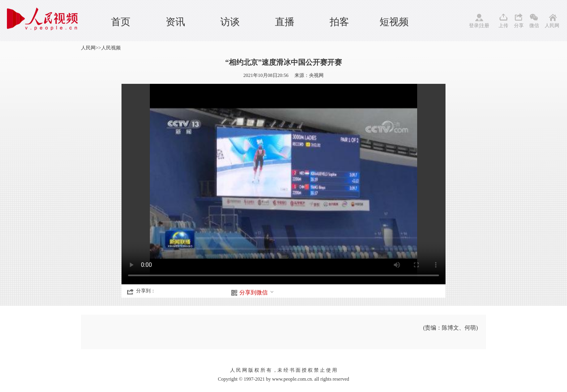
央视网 (316, 75)
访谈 (230, 22)
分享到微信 (257, 293)
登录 (474, 26)
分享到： (146, 291)
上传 (503, 26)
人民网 (552, 26)
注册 (484, 26)
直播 (285, 22)
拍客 (339, 22)
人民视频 (111, 48)
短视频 (394, 22)
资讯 (175, 22)
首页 (121, 22)
